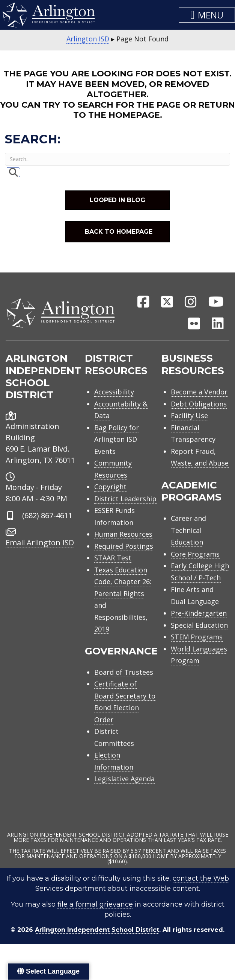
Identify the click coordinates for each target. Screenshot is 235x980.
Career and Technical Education (188, 530)
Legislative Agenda (124, 779)
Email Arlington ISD (40, 542)
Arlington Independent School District (97, 930)
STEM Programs (197, 637)
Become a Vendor (199, 392)
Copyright (110, 487)
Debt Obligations (199, 404)
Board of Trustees (124, 672)
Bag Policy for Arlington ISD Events (117, 439)
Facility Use (189, 415)
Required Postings (124, 546)
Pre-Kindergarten (199, 613)
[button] (207, 15)
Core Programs (195, 554)
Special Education (199, 625)
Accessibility (114, 392)
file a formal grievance (95, 904)
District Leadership (125, 499)
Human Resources (123, 534)
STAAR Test (113, 558)
